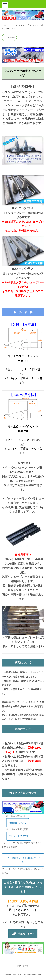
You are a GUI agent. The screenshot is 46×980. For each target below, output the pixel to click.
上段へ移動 (10, 37)
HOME (4, 25)
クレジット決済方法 (19, 836)
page (19, 966)
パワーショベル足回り (17, 25)
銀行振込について (18, 823)
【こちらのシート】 (23, 910)
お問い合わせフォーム (23, 934)
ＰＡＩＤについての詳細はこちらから (23, 860)
